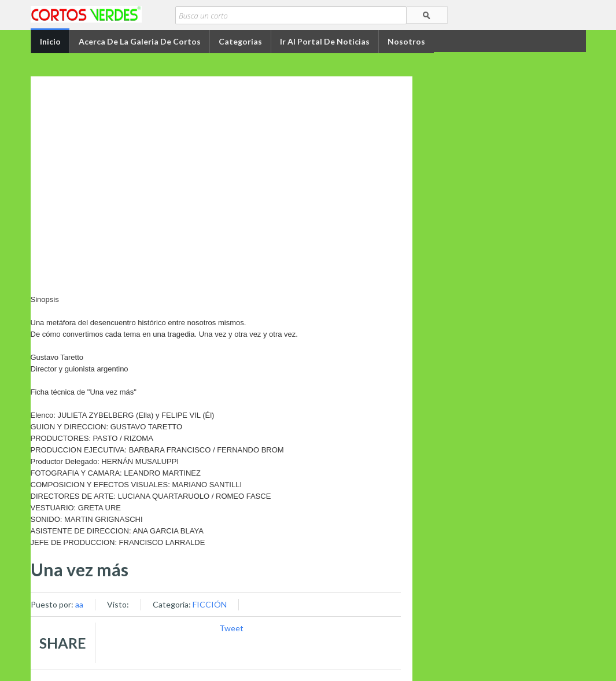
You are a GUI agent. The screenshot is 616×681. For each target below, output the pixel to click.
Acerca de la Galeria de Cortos (140, 41)
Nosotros (406, 41)
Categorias (240, 41)
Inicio (50, 41)
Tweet (231, 628)
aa (79, 604)
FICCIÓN (210, 604)
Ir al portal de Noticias (325, 41)
